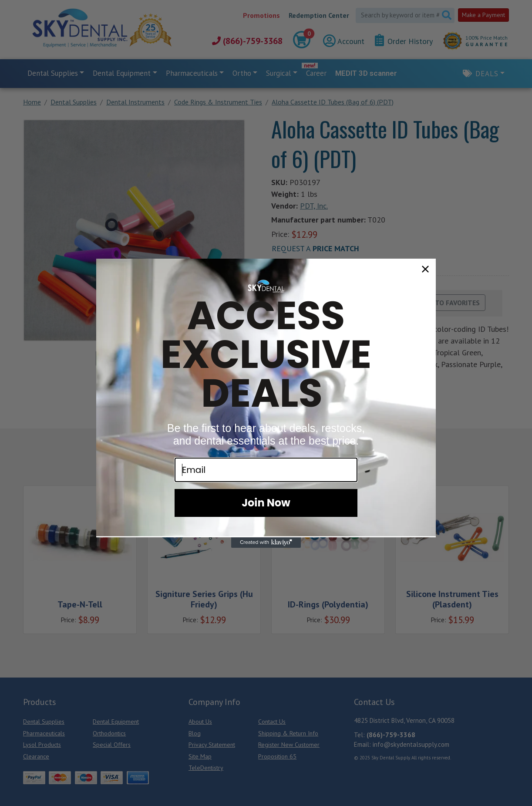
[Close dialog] (425, 269)
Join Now (266, 503)
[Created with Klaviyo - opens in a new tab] (266, 543)
